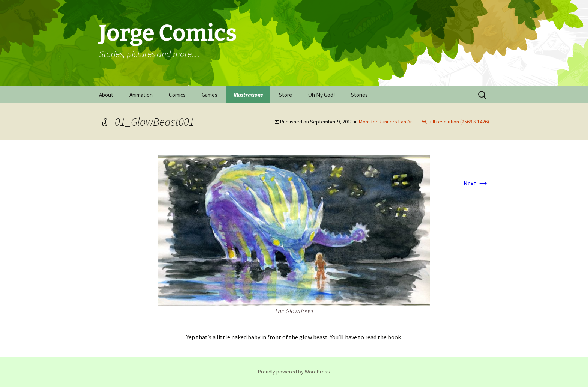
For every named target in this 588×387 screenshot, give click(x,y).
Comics (177, 95)
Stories (359, 95)
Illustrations (248, 95)
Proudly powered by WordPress (294, 372)
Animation (141, 95)
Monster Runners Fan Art (386, 122)
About (106, 95)
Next (476, 183)
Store (286, 95)
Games (210, 95)
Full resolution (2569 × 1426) (458, 122)
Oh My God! (322, 95)
